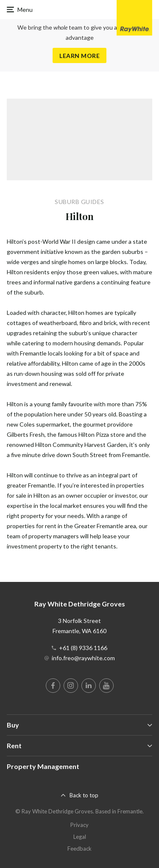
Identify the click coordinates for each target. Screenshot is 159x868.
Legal (80, 837)
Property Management (43, 766)
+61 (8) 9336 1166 (83, 648)
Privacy (79, 825)
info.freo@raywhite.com (83, 658)
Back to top (84, 795)
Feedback (79, 849)
